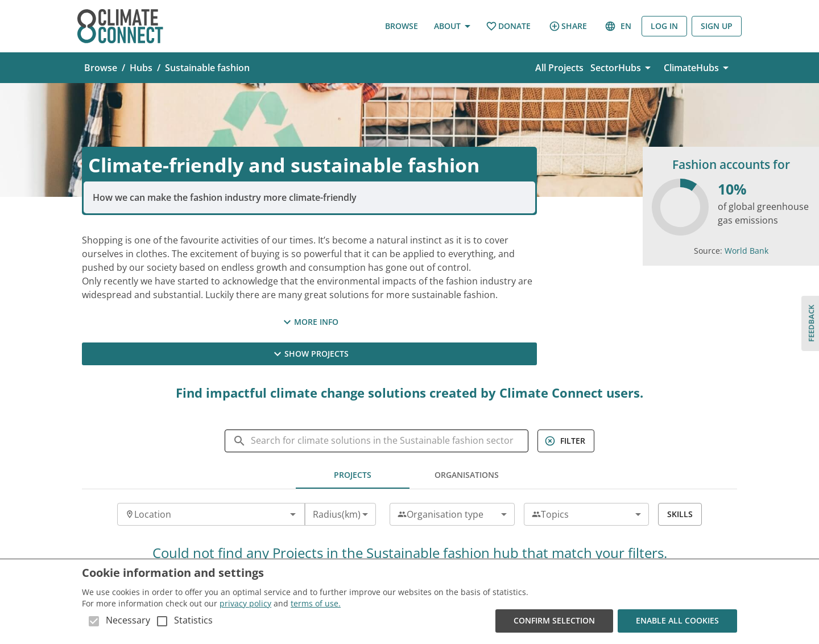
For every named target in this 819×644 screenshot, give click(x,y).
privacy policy (245, 603)
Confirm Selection (554, 621)
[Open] (293, 514)
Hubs (141, 68)
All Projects (559, 68)
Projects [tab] (353, 475)
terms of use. (316, 603)
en (619, 26)
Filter (566, 441)
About (452, 26)
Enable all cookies (677, 621)
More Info (309, 322)
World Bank (746, 251)
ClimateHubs (698, 68)
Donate (508, 26)
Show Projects (309, 354)
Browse (402, 26)
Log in (664, 26)
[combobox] (202, 514)
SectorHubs (622, 68)
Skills (680, 514)
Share (568, 26)
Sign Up (717, 26)
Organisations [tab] (466, 475)
